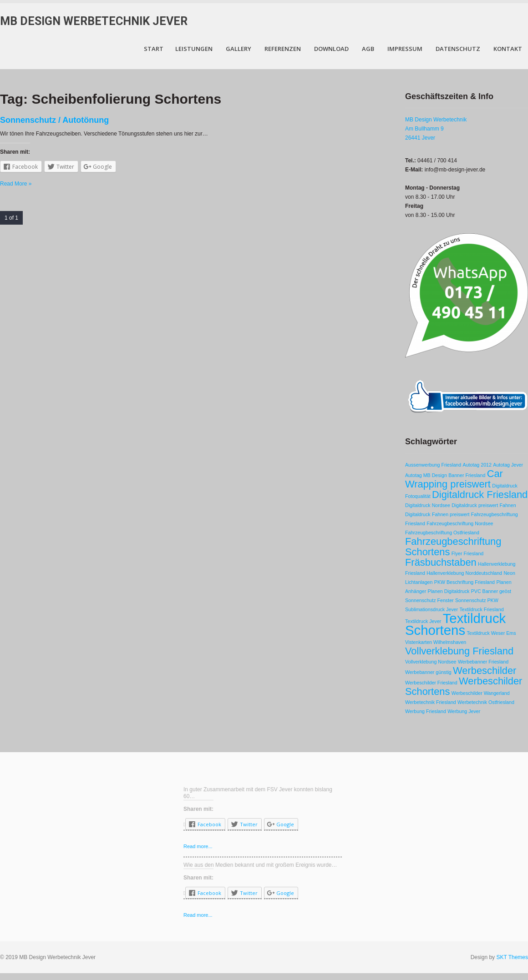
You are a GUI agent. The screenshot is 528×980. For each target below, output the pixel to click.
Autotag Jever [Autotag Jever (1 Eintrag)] (508, 465)
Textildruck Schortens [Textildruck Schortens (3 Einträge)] (455, 624)
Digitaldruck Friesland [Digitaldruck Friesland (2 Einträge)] (480, 495)
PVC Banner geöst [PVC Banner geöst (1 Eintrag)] (491, 591)
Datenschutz (458, 49)
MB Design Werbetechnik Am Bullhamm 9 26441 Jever (436, 129)
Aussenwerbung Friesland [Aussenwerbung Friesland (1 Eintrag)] (433, 465)
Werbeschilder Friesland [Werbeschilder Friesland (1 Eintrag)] (431, 683)
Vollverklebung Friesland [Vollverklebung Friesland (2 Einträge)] (459, 651)
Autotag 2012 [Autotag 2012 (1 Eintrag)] (477, 465)
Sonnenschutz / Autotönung (54, 120)
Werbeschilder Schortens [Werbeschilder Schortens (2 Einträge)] (464, 686)
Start (154, 49)
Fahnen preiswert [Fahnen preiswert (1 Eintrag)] (451, 514)
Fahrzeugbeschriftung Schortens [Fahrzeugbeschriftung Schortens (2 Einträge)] (453, 547)
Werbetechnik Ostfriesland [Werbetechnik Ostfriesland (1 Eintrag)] (486, 702)
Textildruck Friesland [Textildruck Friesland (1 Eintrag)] (481, 609)
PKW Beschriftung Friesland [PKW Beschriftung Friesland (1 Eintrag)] (465, 582)
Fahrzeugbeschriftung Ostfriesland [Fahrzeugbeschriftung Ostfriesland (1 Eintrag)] (442, 533)
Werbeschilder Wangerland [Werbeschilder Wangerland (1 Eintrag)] (481, 693)
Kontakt (508, 49)
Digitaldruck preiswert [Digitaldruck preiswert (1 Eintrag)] (475, 505)
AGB (368, 49)
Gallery (239, 49)
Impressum (405, 49)
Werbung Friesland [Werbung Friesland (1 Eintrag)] (426, 711)
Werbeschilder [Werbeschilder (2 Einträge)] (485, 671)
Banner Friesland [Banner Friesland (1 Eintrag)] (467, 475)
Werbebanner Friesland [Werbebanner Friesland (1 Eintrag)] (483, 662)
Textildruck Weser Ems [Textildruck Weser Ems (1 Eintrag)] (491, 633)
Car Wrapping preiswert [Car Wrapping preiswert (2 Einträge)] (454, 479)
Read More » (16, 184)
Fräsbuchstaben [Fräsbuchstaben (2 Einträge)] (441, 562)
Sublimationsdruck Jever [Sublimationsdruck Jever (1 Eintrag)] (432, 609)
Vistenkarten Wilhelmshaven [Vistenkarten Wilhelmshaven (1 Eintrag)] (436, 642)
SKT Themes (512, 957)
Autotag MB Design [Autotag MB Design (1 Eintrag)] (426, 475)
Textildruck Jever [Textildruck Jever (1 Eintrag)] (423, 621)
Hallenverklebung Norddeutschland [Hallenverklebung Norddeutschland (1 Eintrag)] (464, 573)
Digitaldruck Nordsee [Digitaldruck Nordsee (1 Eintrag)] (428, 505)
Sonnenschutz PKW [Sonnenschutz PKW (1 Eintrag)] (477, 600)
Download (331, 49)
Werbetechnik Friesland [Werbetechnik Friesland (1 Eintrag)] (431, 702)
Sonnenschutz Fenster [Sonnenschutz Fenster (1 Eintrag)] (429, 600)
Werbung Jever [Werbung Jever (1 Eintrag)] (464, 711)
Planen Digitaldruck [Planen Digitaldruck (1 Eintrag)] (449, 591)
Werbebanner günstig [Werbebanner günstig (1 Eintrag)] (428, 672)
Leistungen (194, 49)
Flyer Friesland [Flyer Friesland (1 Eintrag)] (467, 553)
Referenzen (283, 49)
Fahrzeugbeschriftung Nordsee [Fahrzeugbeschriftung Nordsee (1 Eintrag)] (460, 523)
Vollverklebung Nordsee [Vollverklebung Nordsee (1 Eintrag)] (431, 662)
